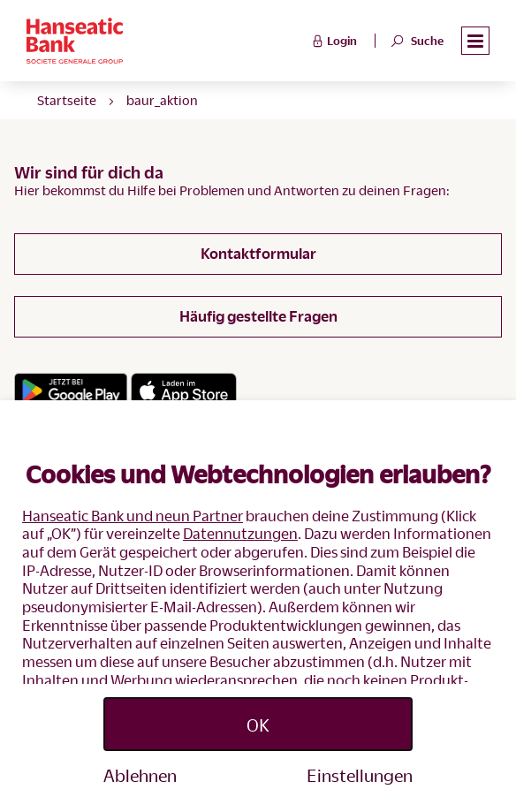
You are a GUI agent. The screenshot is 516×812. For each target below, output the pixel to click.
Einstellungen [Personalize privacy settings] (360, 775)
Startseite (67, 100)
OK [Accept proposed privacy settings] (258, 725)
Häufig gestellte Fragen (258, 316)
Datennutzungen (240, 533)
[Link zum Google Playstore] (71, 391)
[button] (475, 41)
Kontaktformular (258, 253)
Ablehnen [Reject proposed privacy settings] (140, 775)
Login (333, 40)
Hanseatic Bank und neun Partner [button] (133, 516)
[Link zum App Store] (184, 391)
